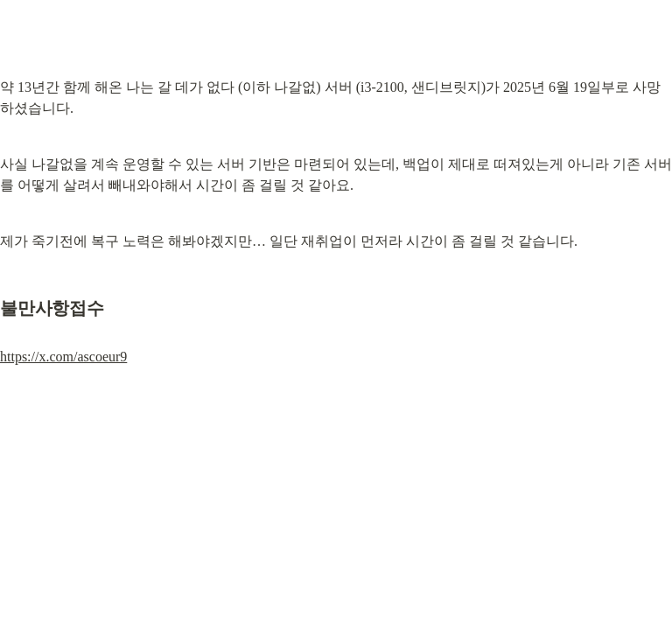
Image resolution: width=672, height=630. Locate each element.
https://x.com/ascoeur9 (63, 357)
